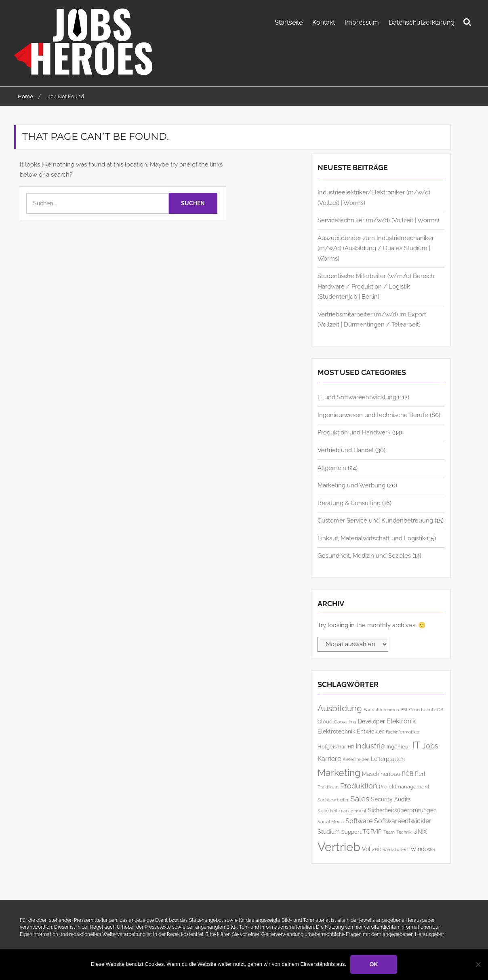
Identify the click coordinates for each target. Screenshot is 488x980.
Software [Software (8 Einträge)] (359, 821)
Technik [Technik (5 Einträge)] (404, 832)
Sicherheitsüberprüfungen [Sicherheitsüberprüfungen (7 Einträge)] (402, 810)
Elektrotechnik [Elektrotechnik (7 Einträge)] (336, 731)
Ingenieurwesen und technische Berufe (373, 415)
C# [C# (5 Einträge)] (440, 709)
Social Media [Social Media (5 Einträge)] (331, 821)
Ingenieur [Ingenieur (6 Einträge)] (399, 746)
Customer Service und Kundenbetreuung (375, 520)
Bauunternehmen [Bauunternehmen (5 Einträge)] (381, 709)
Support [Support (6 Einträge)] (351, 831)
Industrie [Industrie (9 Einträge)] (370, 746)
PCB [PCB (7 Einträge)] (408, 773)
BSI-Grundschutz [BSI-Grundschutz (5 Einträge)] (418, 709)
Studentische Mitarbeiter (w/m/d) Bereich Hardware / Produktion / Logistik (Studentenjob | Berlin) (376, 286)
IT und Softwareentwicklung (357, 397)
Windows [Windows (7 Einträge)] (423, 848)
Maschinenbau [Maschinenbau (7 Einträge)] (381, 773)
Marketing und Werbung (351, 485)
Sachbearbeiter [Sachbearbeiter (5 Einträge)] (333, 799)
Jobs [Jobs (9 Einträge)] (430, 746)
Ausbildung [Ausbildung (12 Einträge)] (340, 708)
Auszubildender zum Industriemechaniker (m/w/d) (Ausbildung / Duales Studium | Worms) (376, 248)
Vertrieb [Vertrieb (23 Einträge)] (339, 846)
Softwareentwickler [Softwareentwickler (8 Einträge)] (403, 821)
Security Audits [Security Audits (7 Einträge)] (391, 799)
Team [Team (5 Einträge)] (389, 832)
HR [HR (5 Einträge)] (351, 746)
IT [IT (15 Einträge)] (416, 745)
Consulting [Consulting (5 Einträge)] (345, 721)
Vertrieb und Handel (346, 450)
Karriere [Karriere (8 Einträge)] (329, 758)
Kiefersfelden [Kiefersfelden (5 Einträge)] (356, 759)
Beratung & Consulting (349, 502)
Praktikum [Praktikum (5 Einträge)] (328, 786)
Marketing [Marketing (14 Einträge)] (339, 772)
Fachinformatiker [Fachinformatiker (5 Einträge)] (403, 731)
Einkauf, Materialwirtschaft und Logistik (371, 537)
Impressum (362, 22)
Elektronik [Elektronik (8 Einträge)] (401, 721)
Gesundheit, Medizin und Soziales (364, 555)
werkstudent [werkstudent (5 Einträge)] (396, 849)
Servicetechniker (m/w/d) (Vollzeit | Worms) (378, 220)
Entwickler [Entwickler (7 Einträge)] (370, 731)
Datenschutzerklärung (422, 22)
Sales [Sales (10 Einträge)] (360, 798)
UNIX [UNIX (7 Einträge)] (420, 831)
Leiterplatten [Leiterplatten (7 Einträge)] (388, 758)
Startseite (289, 22)
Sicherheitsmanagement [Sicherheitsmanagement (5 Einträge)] (342, 810)
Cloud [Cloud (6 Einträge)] (325, 721)
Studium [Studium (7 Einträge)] (329, 831)
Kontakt (324, 22)
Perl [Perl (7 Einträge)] (420, 773)
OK (374, 964)
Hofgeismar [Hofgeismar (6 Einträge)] (332, 746)
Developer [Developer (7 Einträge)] (371, 721)
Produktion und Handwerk (354, 432)
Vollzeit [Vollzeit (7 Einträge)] (372, 848)
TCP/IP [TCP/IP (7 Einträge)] (372, 831)
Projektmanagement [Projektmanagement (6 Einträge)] (404, 786)
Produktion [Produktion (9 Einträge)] (359, 786)
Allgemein (332, 467)
